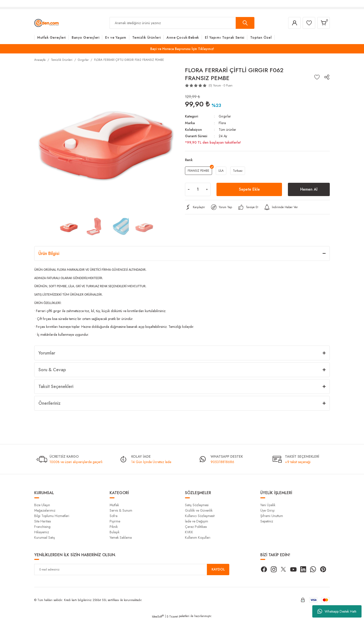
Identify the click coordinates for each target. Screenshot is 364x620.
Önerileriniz (50, 403)
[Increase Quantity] (207, 189)
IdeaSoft (158, 617)
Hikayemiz (42, 532)
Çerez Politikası (196, 527)
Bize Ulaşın (42, 505)
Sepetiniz (267, 521)
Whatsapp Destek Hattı (337, 611)
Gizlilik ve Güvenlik (199, 510)
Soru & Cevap (52, 370)
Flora (222, 123)
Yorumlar (47, 353)
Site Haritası (43, 521)
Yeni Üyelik (268, 505)
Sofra (114, 516)
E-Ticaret (172, 617)
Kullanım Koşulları (198, 537)
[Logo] (46, 23)
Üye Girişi (267, 510)
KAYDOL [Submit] (218, 570)
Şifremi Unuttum (272, 516)
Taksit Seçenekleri (56, 386)
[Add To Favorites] (317, 77)
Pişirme (115, 521)
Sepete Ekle (249, 189)
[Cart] (323, 23)
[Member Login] (294, 23)
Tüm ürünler (227, 129)
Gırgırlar (225, 116)
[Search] (182, 23)
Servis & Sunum (121, 510)
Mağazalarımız (45, 510)
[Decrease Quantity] (189, 189)
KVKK (189, 532)
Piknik (114, 527)
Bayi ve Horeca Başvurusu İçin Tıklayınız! (182, 49)
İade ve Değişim (197, 521)
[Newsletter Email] (132, 570)
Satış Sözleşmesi (197, 505)
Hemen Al (309, 189)
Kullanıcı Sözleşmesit (200, 516)
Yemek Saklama (121, 537)
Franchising (42, 527)
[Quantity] (198, 189)
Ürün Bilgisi (49, 253)
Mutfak (114, 505)
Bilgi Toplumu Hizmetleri (52, 516)
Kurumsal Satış (45, 537)
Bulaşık (115, 532)
